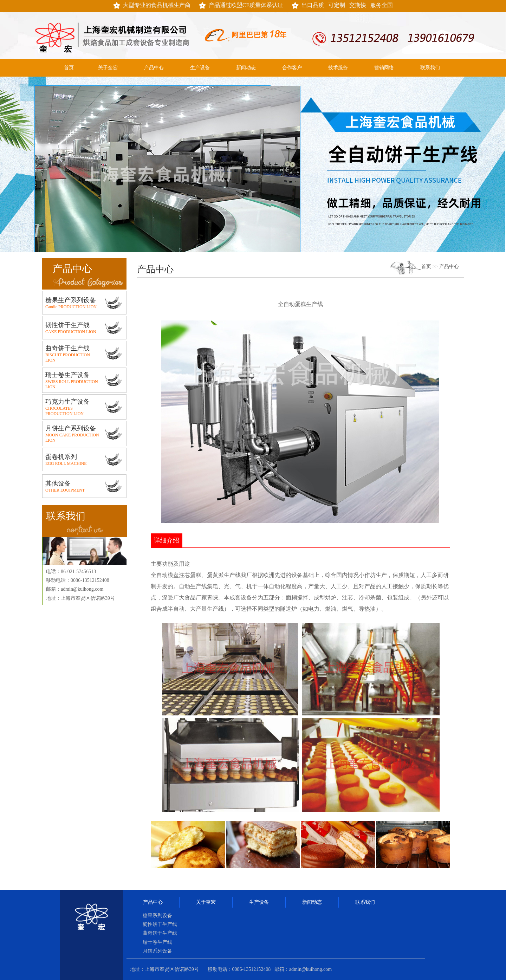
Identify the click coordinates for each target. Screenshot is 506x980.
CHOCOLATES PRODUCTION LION (64, 411)
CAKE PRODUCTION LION (71, 332)
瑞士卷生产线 (157, 942)
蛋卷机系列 (61, 457)
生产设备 (200, 68)
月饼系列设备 (157, 951)
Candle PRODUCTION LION (71, 307)
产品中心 (154, 68)
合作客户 (292, 68)
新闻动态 (246, 68)
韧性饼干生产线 (67, 325)
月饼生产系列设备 (71, 428)
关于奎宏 (108, 68)
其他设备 (58, 483)
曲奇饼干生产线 (67, 348)
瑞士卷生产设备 (67, 375)
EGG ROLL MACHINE (66, 463)
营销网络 (384, 68)
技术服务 (338, 68)
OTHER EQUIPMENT (65, 490)
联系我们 (430, 68)
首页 (69, 68)
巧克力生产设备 (67, 402)
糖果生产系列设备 (71, 300)
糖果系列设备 (157, 916)
